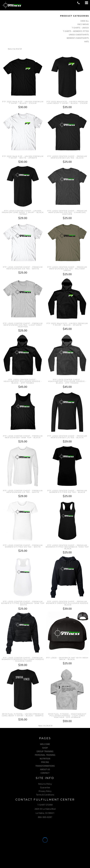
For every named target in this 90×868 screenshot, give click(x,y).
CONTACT (45, 773)
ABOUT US (45, 769)
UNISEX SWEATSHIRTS (79, 35)
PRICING (45, 762)
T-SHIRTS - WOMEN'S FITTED (76, 31)
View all (85, 21)
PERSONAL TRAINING (45, 755)
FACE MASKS (83, 24)
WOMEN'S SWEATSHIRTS (78, 38)
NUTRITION (45, 759)
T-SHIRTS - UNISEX (80, 28)
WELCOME (45, 744)
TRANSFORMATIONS (45, 766)
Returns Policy (45, 784)
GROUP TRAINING (45, 751)
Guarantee (45, 787)
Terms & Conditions (45, 795)
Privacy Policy (45, 791)
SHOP (45, 748)
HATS (87, 42)
